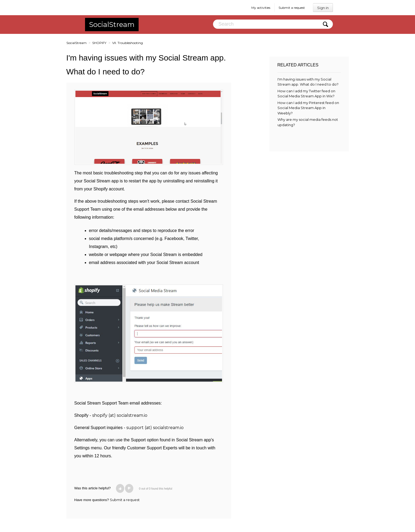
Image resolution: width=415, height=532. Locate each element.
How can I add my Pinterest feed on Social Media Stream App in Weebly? (308, 108)
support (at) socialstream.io (155, 428)
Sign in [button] (323, 8)
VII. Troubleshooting (128, 43)
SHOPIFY (99, 43)
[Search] (273, 24)
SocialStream (112, 25)
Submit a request (292, 8)
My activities (261, 8)
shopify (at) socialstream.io (120, 415)
